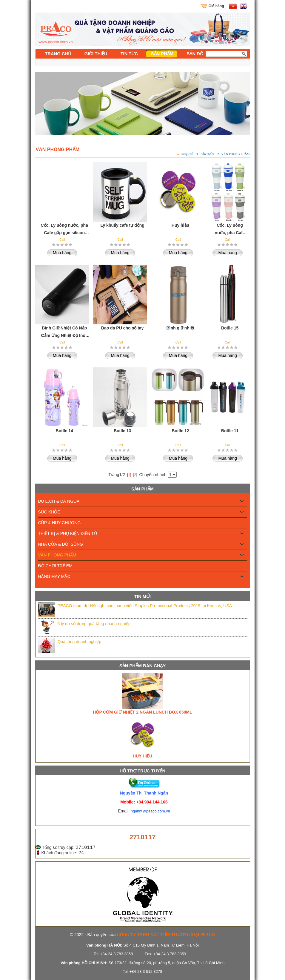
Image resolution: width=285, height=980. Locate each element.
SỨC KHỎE (49, 512)
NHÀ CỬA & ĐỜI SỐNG (61, 544)
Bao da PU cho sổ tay (123, 328)
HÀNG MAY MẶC (54, 576)
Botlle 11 (230, 431)
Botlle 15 (230, 328)
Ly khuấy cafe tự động (122, 225)
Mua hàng (62, 253)
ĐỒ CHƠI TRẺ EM (55, 566)
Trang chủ (187, 154)
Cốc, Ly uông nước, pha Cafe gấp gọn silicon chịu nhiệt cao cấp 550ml (64, 229)
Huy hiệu (142, 756)
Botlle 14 (64, 431)
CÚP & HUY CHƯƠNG (60, 523)
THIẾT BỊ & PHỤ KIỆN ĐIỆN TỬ (68, 533)
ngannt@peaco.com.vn (150, 811)
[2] (135, 475)
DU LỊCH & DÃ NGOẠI (59, 501)
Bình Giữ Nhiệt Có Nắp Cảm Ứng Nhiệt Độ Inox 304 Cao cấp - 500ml (64, 332)
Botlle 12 (180, 431)
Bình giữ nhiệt (180, 328)
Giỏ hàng (216, 6)
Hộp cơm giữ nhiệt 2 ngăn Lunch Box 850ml (142, 712)
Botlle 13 (122, 431)
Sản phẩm (207, 154)
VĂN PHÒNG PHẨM (57, 555)
